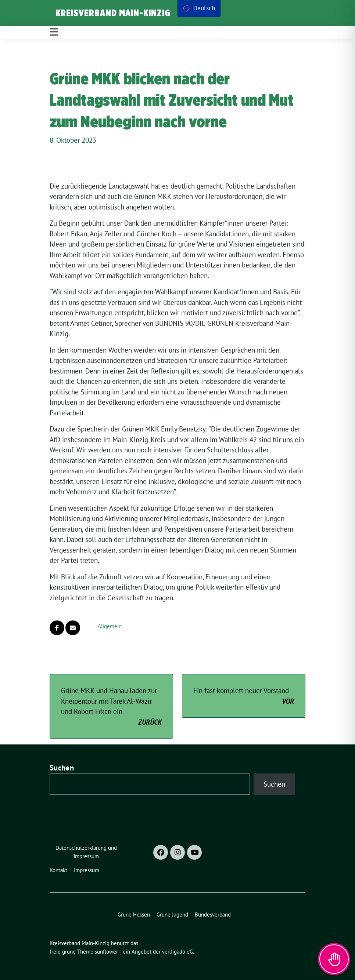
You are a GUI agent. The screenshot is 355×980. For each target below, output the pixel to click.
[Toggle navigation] (54, 32)
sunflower (106, 952)
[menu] (199, 8)
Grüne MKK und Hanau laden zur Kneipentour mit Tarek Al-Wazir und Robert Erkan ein (111, 707)
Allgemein (110, 626)
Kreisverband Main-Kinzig (113, 13)
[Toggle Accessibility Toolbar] (334, 959)
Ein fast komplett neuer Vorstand (244, 696)
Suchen (62, 768)
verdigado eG (177, 952)
